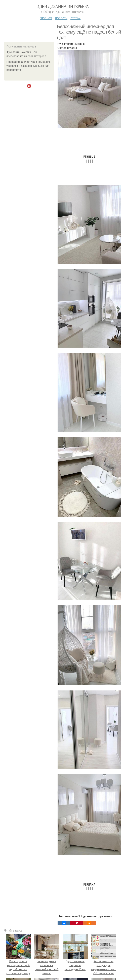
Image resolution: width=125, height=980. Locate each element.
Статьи (75, 18)
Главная (46, 18)
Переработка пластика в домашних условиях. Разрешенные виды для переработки (29, 66)
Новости (61, 18)
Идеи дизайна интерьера (62, 6)
